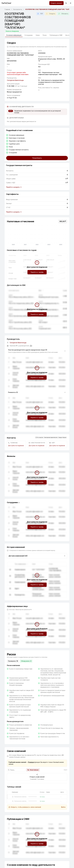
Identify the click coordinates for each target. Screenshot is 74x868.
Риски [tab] (45, 35)
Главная (7, 9)
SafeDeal (6, 3)
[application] (37, 236)
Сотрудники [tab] (29, 35)
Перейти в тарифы (37, 272)
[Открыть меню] (71, 3)
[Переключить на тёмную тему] (66, 3)
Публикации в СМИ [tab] (56, 35)
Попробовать (37, 158)
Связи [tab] (38, 35)
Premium (31, 762)
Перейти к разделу (14, 187)
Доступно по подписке (16, 446)
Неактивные (33, 770)
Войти (63, 807)
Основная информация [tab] (14, 36)
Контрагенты (18, 9)
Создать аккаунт (56, 3)
